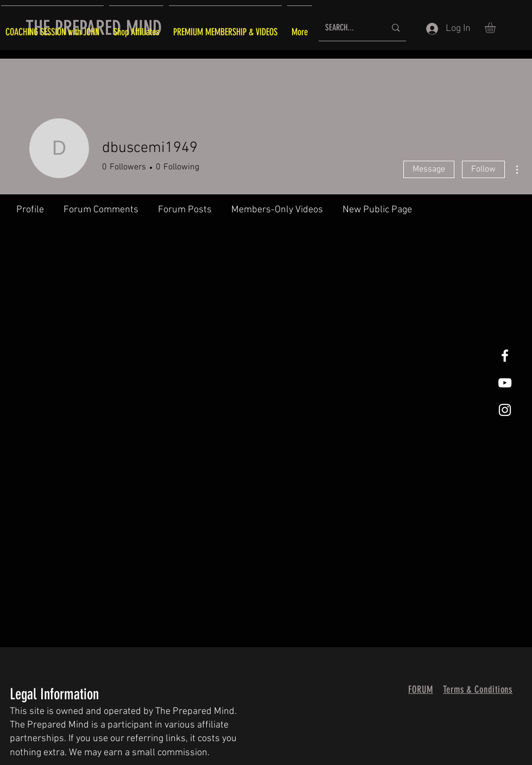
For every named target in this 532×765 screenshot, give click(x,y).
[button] (496, 28)
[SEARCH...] (347, 28)
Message (429, 169)
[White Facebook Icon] (505, 356)
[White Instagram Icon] (505, 410)
